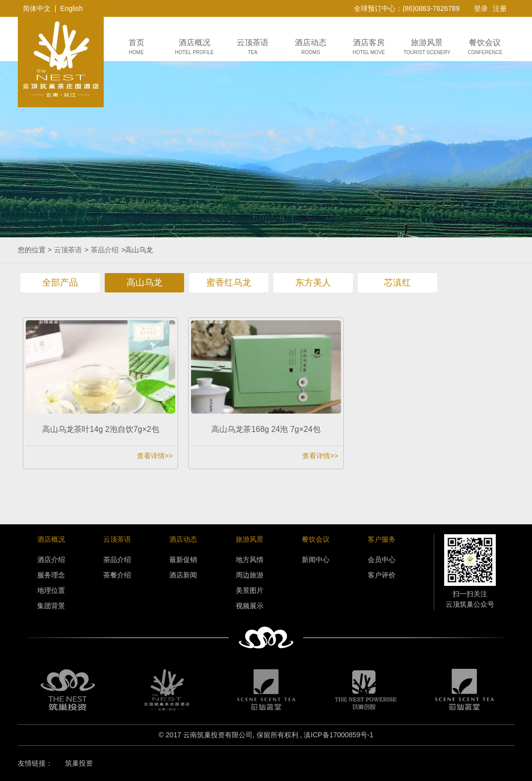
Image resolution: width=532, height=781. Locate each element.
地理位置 (51, 590)
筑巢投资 (79, 763)
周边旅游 (250, 575)
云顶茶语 (68, 250)
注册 (500, 8)
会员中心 (382, 560)
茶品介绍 (105, 250)
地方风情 (250, 560)
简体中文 (37, 8)
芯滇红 (398, 283)
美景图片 (250, 590)
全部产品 (60, 283)
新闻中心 (316, 560)
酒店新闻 (183, 575)
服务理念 (51, 575)
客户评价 (382, 575)
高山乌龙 (144, 283)
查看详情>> (155, 456)
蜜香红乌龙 (229, 283)
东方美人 (313, 283)
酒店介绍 (51, 560)
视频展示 (250, 606)
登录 (481, 8)
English (71, 8)
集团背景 (51, 606)
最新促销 (183, 560)
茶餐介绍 (117, 575)
